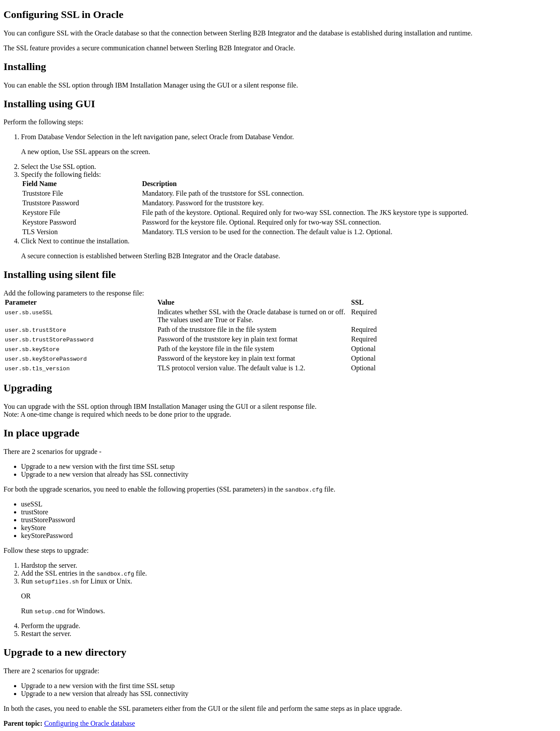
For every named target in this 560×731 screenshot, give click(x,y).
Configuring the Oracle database (89, 723)
